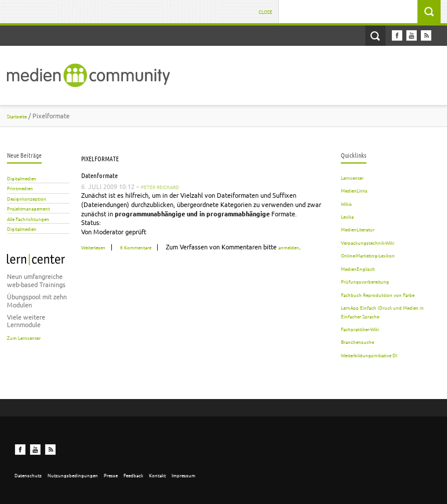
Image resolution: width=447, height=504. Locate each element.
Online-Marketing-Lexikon (368, 255)
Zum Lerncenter (24, 338)
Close (266, 12)
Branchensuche (357, 342)
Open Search (375, 36)
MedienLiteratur (358, 229)
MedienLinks (354, 190)
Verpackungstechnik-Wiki (368, 242)
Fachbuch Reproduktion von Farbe (378, 295)
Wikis (346, 204)
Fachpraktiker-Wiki (360, 329)
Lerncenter (352, 177)
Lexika (347, 216)
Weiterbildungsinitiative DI (369, 355)
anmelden (289, 247)
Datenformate (99, 175)
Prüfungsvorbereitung (365, 281)
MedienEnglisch (358, 269)
